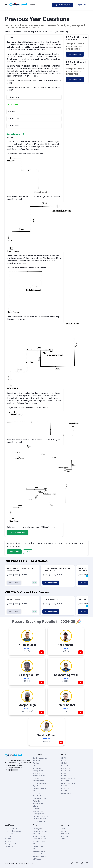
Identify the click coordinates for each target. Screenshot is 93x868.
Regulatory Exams (39, 841)
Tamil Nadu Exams (39, 778)
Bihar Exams (37, 806)
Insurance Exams (39, 836)
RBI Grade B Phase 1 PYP (16, 32)
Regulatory (37, 763)
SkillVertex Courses (39, 821)
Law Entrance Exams (40, 783)
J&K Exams (37, 791)
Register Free (81, 5)
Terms (63, 839)
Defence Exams (38, 811)
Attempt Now (14, 583)
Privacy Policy (66, 836)
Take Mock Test (75, 54)
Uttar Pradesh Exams (40, 854)
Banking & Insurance (40, 758)
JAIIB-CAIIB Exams (39, 773)
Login (28, 552)
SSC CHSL (65, 776)
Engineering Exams (39, 788)
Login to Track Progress (62, 5)
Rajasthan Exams (39, 796)
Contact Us (65, 834)
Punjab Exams (38, 801)
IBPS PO (64, 761)
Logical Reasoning (61, 32)
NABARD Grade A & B (68, 783)
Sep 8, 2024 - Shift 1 (40, 32)
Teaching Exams (39, 814)
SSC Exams (37, 761)
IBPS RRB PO (66, 768)
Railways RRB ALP (11, 844)
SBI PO (64, 758)
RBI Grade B (65, 781)
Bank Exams (37, 834)
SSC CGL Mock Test (11, 829)
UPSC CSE (65, 786)
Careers (64, 831)
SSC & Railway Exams (40, 839)
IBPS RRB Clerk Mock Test (13, 831)
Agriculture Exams (39, 786)
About (63, 829)
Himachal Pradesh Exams (42, 816)
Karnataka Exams (39, 776)
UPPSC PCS (65, 788)
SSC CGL (64, 773)
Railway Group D (67, 793)
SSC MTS (8, 841)
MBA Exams (37, 768)
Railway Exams (38, 771)
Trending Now (38, 829)
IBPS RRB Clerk (66, 771)
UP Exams (36, 793)
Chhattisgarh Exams (40, 819)
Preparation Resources (41, 831)
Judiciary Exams (39, 781)
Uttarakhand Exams (40, 799)
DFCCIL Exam (66, 791)
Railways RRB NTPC (68, 778)
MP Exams (36, 809)
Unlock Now (51, 583)
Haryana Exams (38, 804)
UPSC (35, 766)
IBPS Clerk (65, 766)
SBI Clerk (64, 763)
